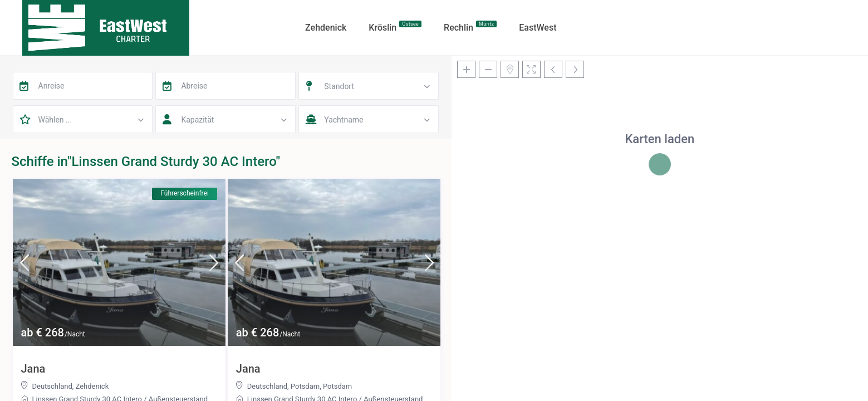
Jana (33, 369)
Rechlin (470, 27)
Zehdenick (92, 386)
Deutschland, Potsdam (283, 386)
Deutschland (52, 386)
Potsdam (337, 386)
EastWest (538, 28)
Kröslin (395, 27)
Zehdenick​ (326, 28)
